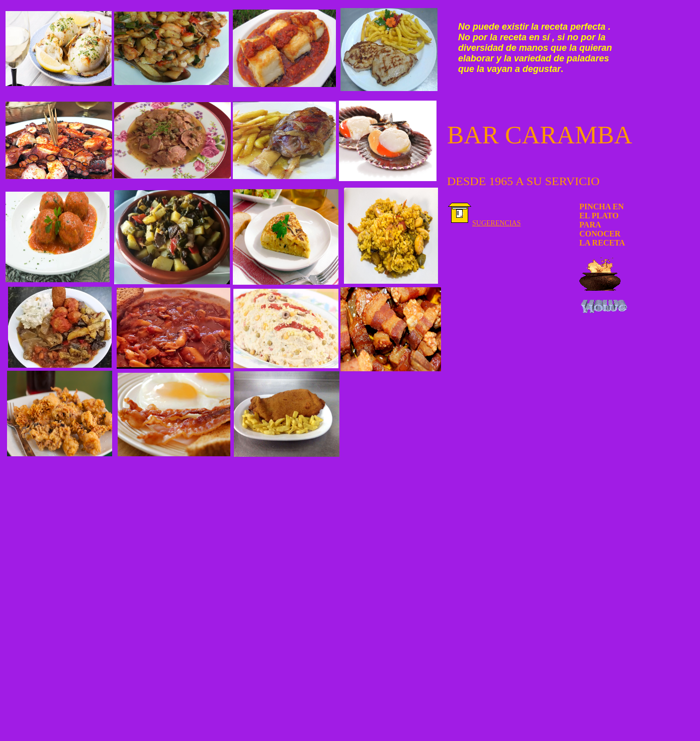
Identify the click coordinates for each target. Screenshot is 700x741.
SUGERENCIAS (496, 223)
